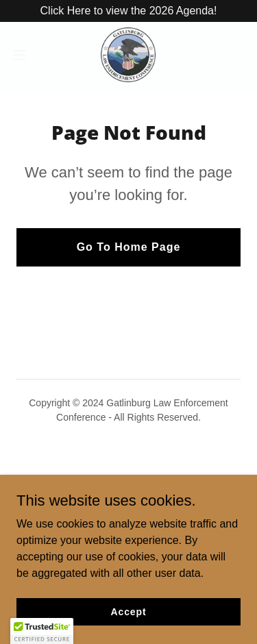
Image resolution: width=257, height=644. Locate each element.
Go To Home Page (129, 247)
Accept (129, 611)
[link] (128, 55)
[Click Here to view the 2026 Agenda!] (128, 11)
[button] (24, 55)
